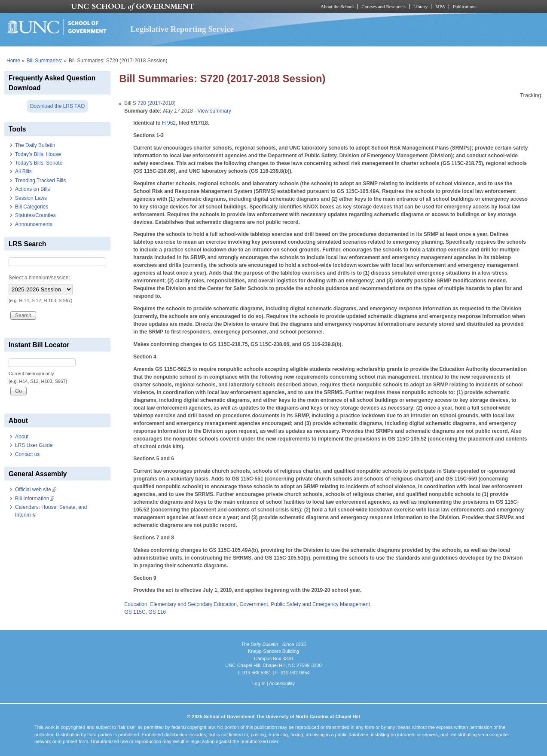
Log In (259, 683)
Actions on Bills (32, 189)
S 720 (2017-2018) (154, 103)
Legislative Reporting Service (182, 29)
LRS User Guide (34, 445)
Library (420, 6)
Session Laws (31, 198)
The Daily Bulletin (35, 145)
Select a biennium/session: (39, 278)
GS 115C (135, 612)
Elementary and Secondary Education (193, 604)
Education (136, 604)
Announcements (34, 224)
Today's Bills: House (38, 154)
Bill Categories (32, 207)
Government (254, 604)
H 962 (169, 123)
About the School (337, 6)
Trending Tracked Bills (40, 181)
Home (13, 61)
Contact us (27, 454)
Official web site (36, 490)
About (22, 437)
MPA (440, 6)
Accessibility (282, 683)
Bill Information (35, 499)
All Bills (23, 171)
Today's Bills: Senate (39, 163)
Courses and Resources (383, 6)
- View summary (212, 111)
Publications (465, 6)
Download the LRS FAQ (57, 106)
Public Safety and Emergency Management (320, 604)
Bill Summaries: (44, 61)
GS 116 (157, 612)
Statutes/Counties (35, 215)
